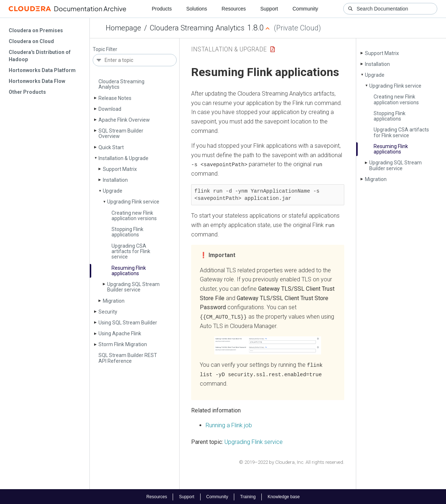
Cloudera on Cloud (31, 41)
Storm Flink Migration (123, 344)
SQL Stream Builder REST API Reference (128, 358)
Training (248, 496)
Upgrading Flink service (133, 202)
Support (269, 9)
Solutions (197, 9)
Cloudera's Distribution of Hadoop (40, 56)
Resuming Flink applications (129, 271)
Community (305, 9)
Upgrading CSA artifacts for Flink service (131, 251)
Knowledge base (284, 496)
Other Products (27, 92)
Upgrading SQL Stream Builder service (133, 287)
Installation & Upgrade (123, 158)
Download (110, 109)
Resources (234, 9)
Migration (114, 301)
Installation (115, 180)
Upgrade (113, 191)
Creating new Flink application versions (134, 216)
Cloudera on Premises (36, 30)
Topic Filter (105, 49)
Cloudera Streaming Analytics (197, 28)
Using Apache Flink (120, 333)
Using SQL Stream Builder (128, 323)
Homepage (123, 28)
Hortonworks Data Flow (37, 81)
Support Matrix (120, 169)
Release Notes (115, 98)
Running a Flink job (229, 425)
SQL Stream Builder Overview (121, 133)
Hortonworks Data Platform (42, 70)
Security (108, 312)
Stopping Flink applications (127, 232)
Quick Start (111, 147)
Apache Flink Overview (124, 120)
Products (162, 9)
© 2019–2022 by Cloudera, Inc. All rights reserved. (292, 461)
